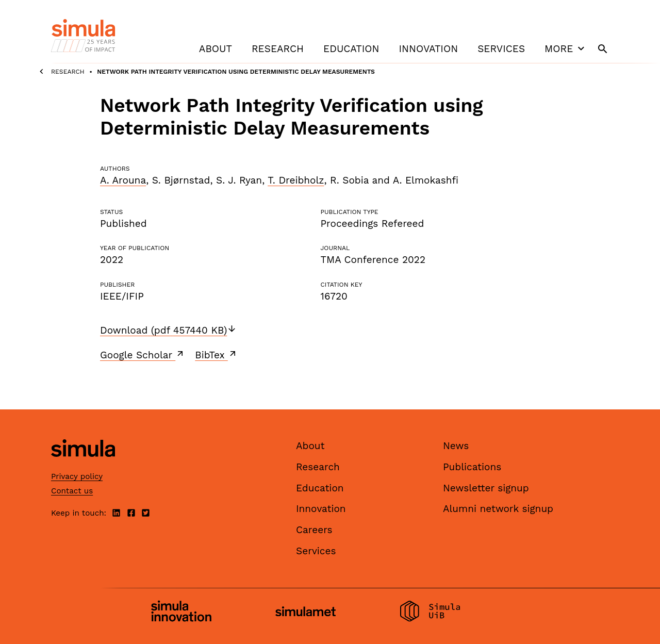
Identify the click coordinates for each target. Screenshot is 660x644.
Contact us (72, 491)
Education (351, 49)
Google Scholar (143, 355)
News (456, 446)
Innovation (428, 49)
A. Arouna (123, 180)
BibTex (216, 355)
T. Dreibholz (296, 180)
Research (278, 49)
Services (501, 49)
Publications (472, 467)
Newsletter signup (486, 488)
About (216, 49)
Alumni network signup (498, 509)
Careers (314, 530)
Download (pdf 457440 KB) (168, 330)
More (566, 48)
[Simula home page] (83, 466)
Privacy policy (77, 476)
